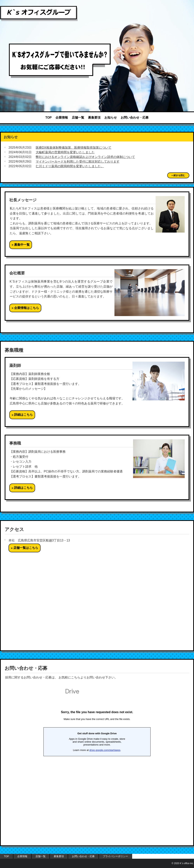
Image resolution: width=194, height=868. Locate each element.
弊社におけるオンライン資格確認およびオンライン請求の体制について (85, 157)
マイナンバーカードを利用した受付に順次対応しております (78, 162)
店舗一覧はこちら (26, 548)
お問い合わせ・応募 (135, 118)
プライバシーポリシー (115, 856)
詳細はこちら (23, 415)
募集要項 (94, 118)
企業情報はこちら (27, 308)
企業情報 (62, 118)
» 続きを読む (178, 175)
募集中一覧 (22, 245)
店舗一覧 (78, 118)
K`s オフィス (39, 14)
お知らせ (111, 118)
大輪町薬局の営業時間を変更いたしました (65, 152)
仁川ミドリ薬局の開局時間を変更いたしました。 (70, 166)
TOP (49, 118)
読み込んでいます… (97, 763)
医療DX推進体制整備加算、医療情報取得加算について (74, 148)
